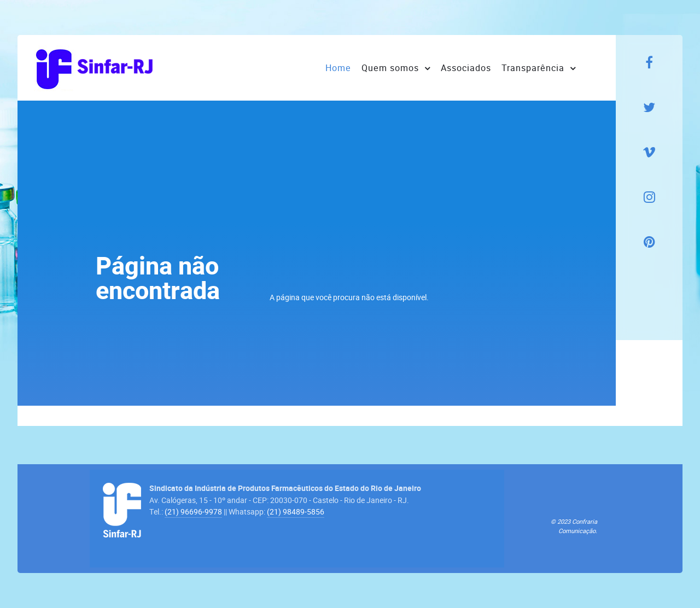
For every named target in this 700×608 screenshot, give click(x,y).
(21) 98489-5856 (296, 512)
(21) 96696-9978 (193, 512)
